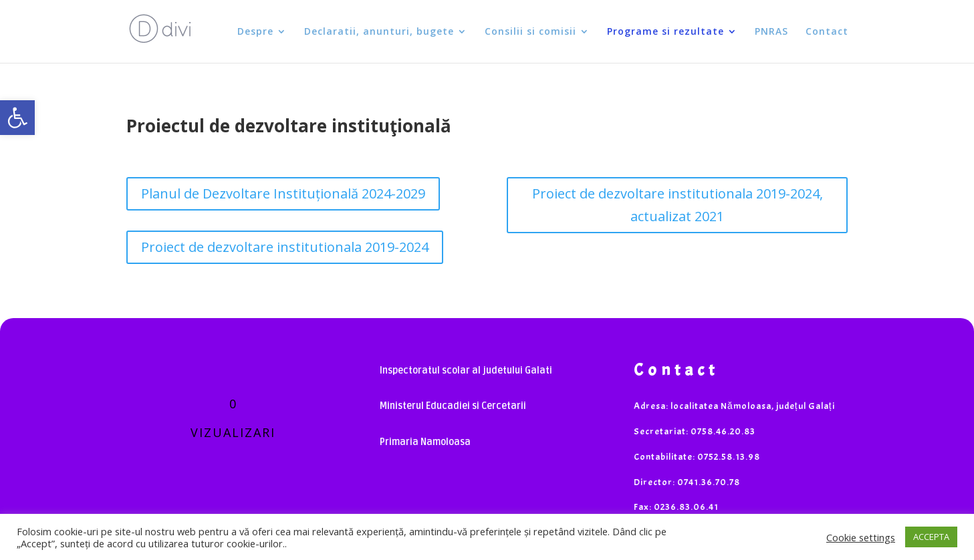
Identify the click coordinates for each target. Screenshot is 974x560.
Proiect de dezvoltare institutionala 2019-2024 (285, 247)
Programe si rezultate (665, 32)
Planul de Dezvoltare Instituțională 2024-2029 (283, 193)
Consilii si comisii (530, 32)
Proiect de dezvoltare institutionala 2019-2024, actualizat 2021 (678, 205)
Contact (827, 32)
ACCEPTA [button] (931, 537)
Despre (255, 32)
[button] (17, 118)
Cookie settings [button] (861, 537)
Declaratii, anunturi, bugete (379, 32)
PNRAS (771, 32)
